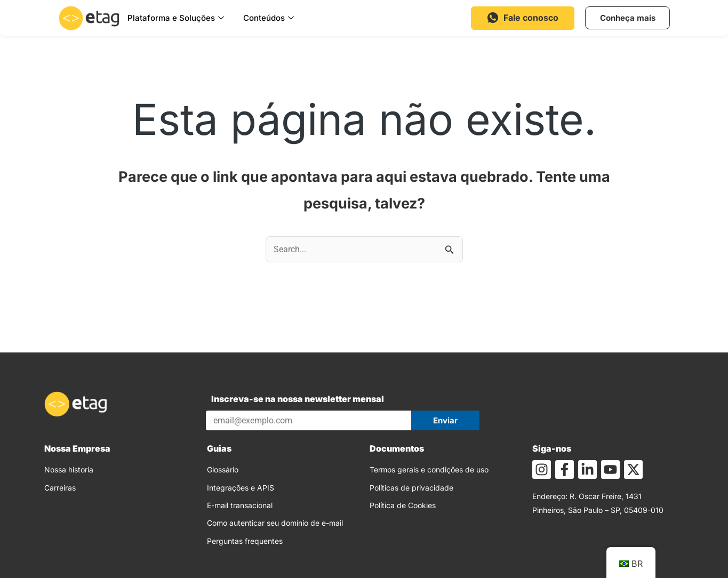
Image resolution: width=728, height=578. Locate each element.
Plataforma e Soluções (176, 18)
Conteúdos (269, 18)
